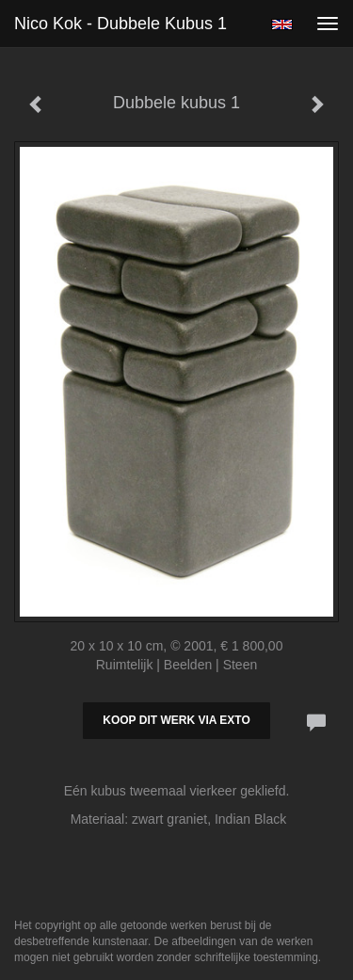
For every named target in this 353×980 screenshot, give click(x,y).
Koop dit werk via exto (176, 720)
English (282, 24)
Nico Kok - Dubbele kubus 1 (120, 24)
